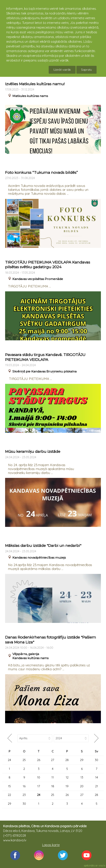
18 (53, 786)
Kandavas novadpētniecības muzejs (39, 558)
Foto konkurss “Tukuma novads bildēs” (41, 173)
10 (39, 777)
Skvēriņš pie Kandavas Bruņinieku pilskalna (44, 371)
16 (24, 786)
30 (96, 760)
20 (82, 786)
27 (53, 760)
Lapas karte (51, 845)
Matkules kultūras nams (30, 96)
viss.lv (102, 865)
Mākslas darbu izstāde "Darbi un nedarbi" (43, 546)
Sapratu (86, 70)
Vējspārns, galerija (26, 654)
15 (9, 786)
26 (39, 760)
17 (39, 786)
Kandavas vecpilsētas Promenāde (38, 279)
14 (97, 777)
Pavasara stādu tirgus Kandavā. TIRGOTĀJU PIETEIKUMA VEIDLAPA (45, 357)
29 (82, 760)
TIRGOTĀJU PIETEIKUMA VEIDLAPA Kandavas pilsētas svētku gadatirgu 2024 (48, 265)
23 (24, 795)
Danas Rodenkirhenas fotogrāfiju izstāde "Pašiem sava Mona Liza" (51, 640)
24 (9, 760)
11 (53, 777)
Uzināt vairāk (62, 70)
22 (9, 795)
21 (97, 786)
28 (67, 760)
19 (67, 786)
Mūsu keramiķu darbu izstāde (33, 452)
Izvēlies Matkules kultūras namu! (35, 84)
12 (67, 777)
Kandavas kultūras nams (30, 658)
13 (82, 777)
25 (24, 760)
